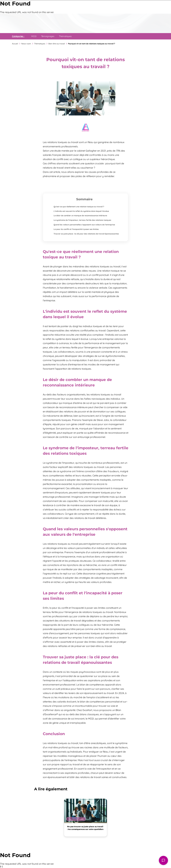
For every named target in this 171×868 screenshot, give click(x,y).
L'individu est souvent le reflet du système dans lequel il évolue (81, 211)
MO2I (34, 36)
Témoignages (48, 36)
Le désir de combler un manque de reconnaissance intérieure (80, 216)
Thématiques (65, 36)
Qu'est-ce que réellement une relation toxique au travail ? (79, 207)
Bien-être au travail (57, 44)
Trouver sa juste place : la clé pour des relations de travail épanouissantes (86, 234)
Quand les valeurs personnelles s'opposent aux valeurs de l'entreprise (84, 225)
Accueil (15, 44)
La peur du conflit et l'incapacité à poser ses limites (76, 229)
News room (26, 44)
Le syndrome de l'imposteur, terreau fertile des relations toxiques (82, 220)
